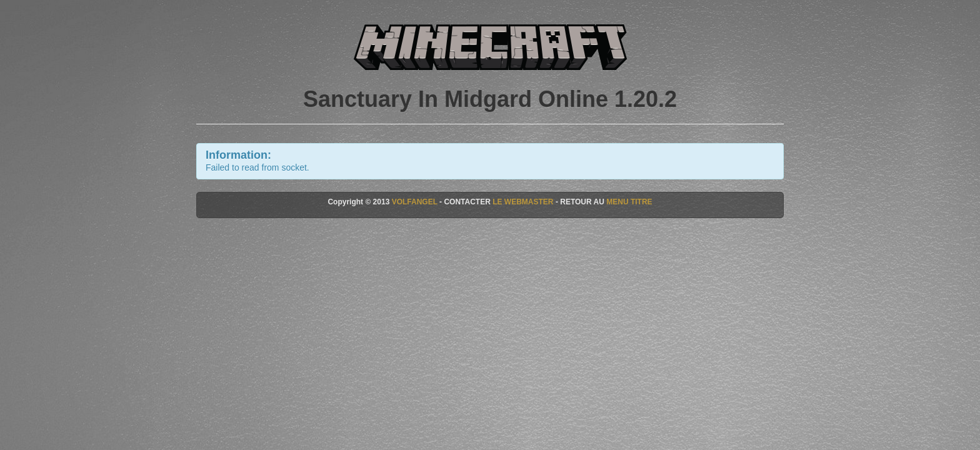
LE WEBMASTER (523, 202)
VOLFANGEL (415, 202)
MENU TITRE (629, 202)
